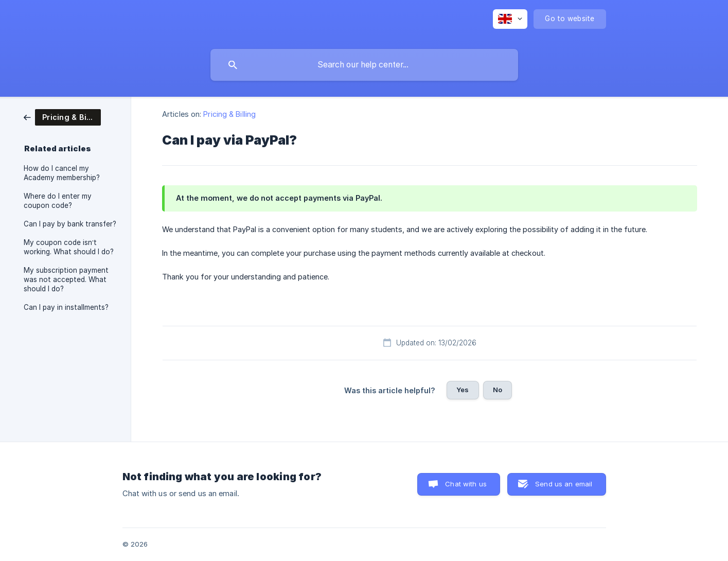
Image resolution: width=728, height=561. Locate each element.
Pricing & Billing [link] (229, 114)
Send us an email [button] (564, 484)
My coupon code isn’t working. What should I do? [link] (69, 247)
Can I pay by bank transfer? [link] (70, 224)
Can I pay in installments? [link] (66, 307)
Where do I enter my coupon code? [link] (58, 201)
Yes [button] (463, 390)
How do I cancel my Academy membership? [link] (62, 173)
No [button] (498, 390)
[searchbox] (364, 65)
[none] (510, 19)
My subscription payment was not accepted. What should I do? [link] (66, 279)
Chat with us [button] (466, 484)
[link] (62, 117)
